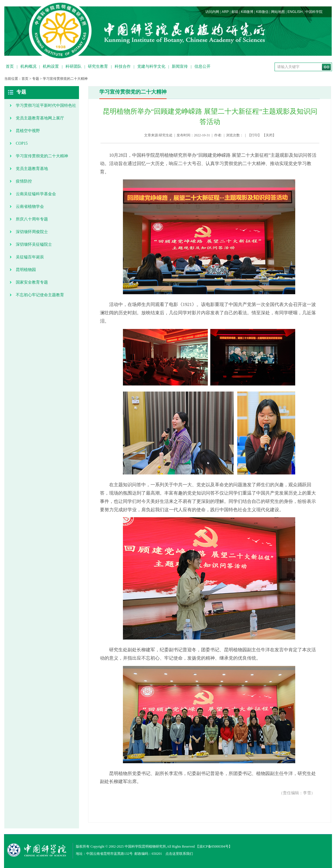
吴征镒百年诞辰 (30, 257)
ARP (225, 12)
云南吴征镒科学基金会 (36, 194)
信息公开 (202, 66)
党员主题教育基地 (32, 169)
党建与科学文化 (151, 66)
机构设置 (51, 66)
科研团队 (74, 66)
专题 (36, 79)
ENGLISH (295, 12)
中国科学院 (314, 12)
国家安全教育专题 (32, 282)
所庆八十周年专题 (32, 219)
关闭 (269, 135)
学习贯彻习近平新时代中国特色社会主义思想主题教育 (46, 107)
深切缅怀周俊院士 (32, 232)
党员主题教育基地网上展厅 (40, 118)
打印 (254, 135)
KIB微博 (247, 12)
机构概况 (28, 66)
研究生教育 (98, 66)
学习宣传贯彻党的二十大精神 (65, 79)
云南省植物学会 (30, 207)
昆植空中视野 (28, 131)
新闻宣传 (180, 66)
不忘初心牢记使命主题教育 (40, 295)
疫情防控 (24, 181)
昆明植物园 (26, 270)
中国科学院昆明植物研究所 (145, 846)
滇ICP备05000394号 (214, 846)
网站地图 (278, 12)
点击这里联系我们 (179, 854)
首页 (10, 66)
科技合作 (123, 66)
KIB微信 (262, 12)
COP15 (22, 143)
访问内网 (212, 12)
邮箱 (235, 12)
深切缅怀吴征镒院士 (34, 244)
